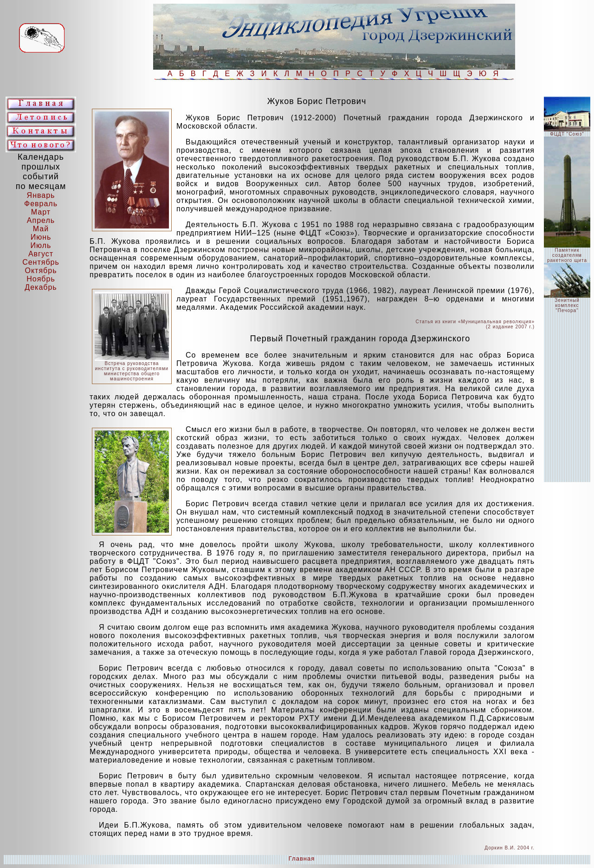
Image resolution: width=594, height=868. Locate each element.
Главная (302, 858)
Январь (41, 195)
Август (41, 254)
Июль (41, 245)
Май (41, 229)
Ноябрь (41, 279)
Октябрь (41, 271)
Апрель (41, 220)
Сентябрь (41, 262)
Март (41, 212)
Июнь (41, 237)
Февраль (41, 204)
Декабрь (41, 287)
